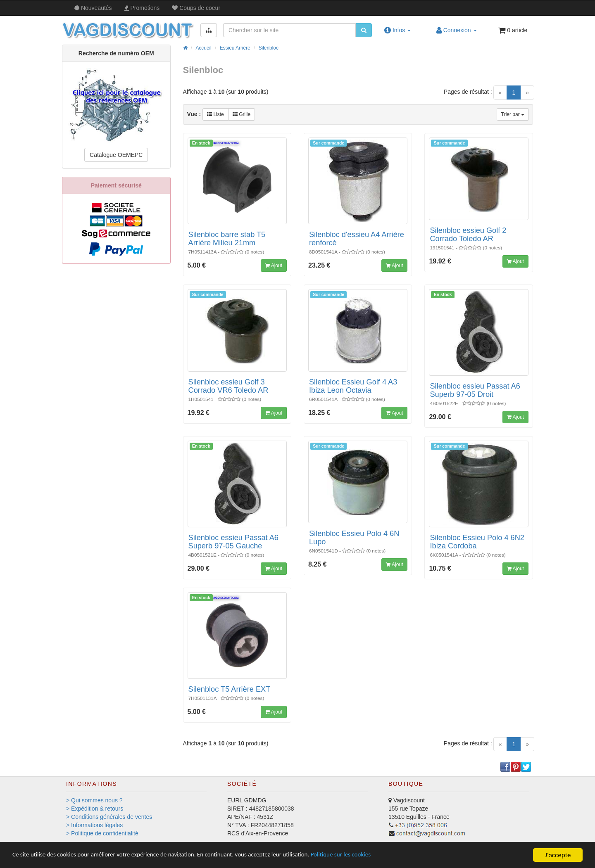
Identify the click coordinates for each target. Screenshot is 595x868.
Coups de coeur (196, 8)
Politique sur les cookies (384, 856)
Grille (242, 114)
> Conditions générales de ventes (109, 817)
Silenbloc (269, 48)
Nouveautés (93, 8)
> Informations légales (94, 825)
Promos (142, 8)
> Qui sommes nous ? (94, 800)
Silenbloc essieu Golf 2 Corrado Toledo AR (468, 235)
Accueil (203, 48)
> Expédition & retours (95, 809)
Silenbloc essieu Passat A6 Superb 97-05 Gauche (233, 542)
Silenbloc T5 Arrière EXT (230, 689)
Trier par (513, 114)
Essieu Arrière (235, 48)
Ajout (274, 266)
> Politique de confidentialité (102, 833)
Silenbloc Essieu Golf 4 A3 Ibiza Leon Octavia (353, 386)
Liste (215, 114)
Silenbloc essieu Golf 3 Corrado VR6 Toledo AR (228, 386)
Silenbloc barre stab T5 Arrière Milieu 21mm (227, 239)
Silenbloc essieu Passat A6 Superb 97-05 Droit (475, 390)
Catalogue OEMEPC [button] (116, 155)
